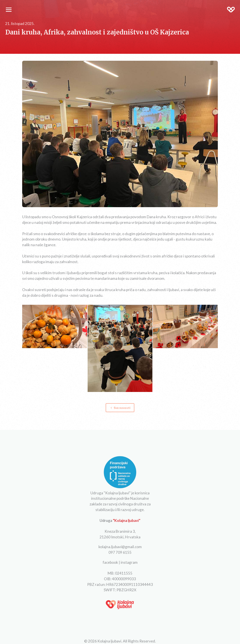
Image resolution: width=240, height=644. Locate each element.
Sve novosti (120, 408)
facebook (110, 562)
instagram (129, 562)
